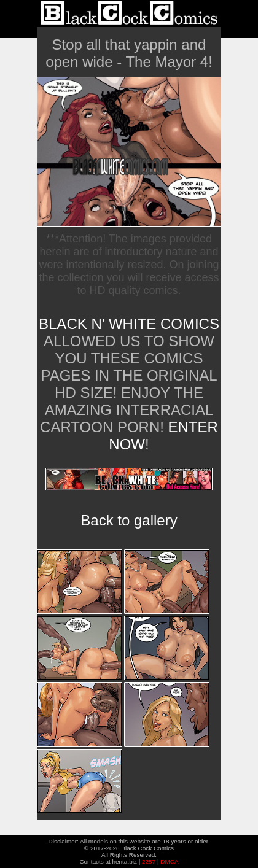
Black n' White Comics (129, 324)
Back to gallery (129, 520)
